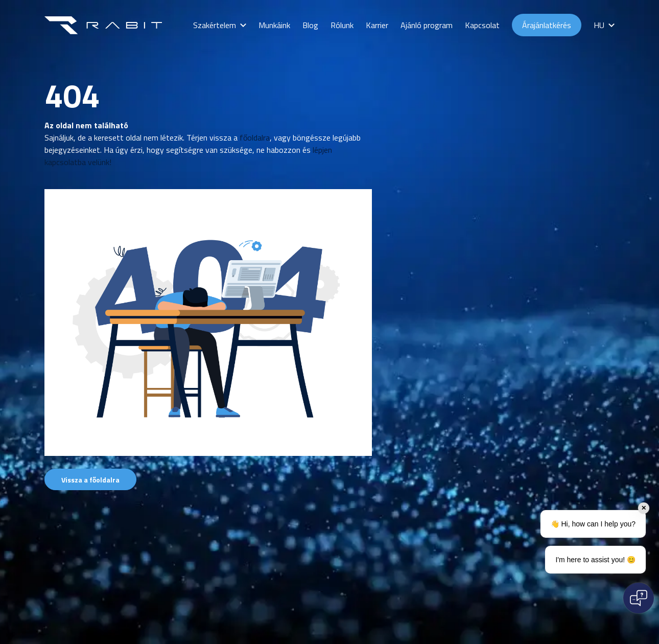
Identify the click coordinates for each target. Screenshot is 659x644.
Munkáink (274, 25)
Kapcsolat (482, 25)
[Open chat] (639, 598)
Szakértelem (215, 25)
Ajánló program (427, 25)
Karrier (377, 25)
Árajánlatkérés (547, 25)
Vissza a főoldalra (90, 480)
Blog (310, 25)
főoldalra (255, 137)
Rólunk (342, 25)
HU (599, 25)
